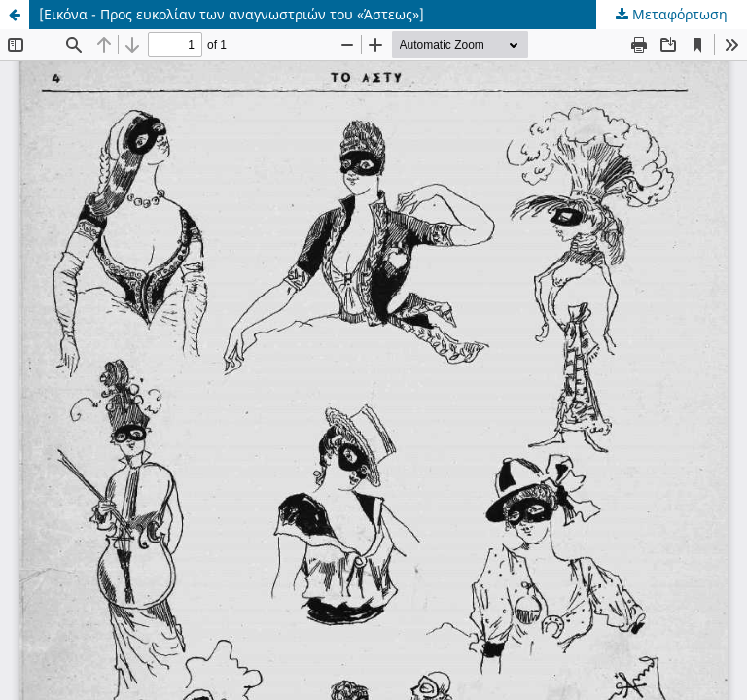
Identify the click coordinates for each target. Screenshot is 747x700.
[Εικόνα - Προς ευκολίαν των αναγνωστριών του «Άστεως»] (231, 14)
